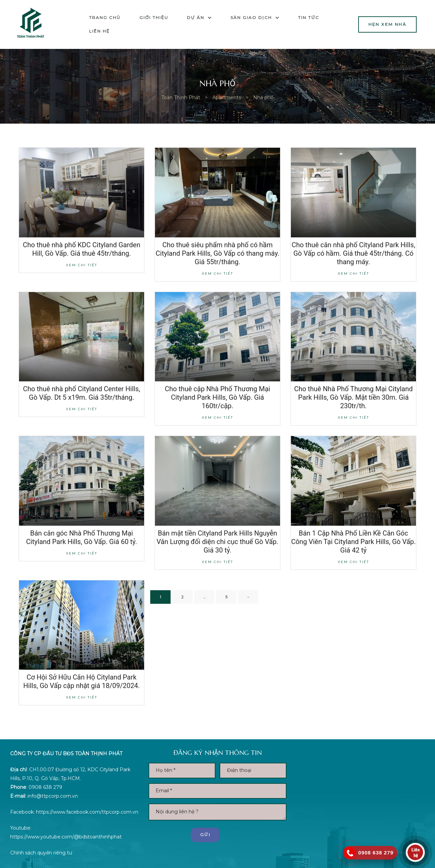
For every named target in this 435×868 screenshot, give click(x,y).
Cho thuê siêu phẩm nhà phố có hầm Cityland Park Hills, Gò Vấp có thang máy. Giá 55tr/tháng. (217, 253)
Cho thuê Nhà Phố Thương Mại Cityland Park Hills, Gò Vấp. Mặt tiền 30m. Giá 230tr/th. (353, 397)
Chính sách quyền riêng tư (41, 853)
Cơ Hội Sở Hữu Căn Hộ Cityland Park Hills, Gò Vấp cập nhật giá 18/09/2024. (82, 681)
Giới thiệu (154, 17)
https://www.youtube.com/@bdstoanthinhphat (66, 837)
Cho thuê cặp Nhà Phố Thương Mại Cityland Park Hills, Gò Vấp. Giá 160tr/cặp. (217, 397)
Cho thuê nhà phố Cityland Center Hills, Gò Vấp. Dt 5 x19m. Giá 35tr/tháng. (82, 393)
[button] (387, 24)
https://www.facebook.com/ (69, 812)
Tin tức (309, 17)
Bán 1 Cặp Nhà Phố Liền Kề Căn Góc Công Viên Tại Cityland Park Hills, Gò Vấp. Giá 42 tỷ (354, 542)
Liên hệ (99, 31)
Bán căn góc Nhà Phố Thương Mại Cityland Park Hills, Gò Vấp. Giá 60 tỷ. (82, 537)
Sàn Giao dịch (255, 18)
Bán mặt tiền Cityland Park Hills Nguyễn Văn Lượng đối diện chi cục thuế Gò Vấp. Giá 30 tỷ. (217, 542)
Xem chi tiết (82, 265)
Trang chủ (105, 17)
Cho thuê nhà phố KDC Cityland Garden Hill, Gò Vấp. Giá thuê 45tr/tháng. (81, 249)
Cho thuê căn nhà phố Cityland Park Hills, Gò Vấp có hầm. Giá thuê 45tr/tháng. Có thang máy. (353, 253)
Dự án (199, 18)
